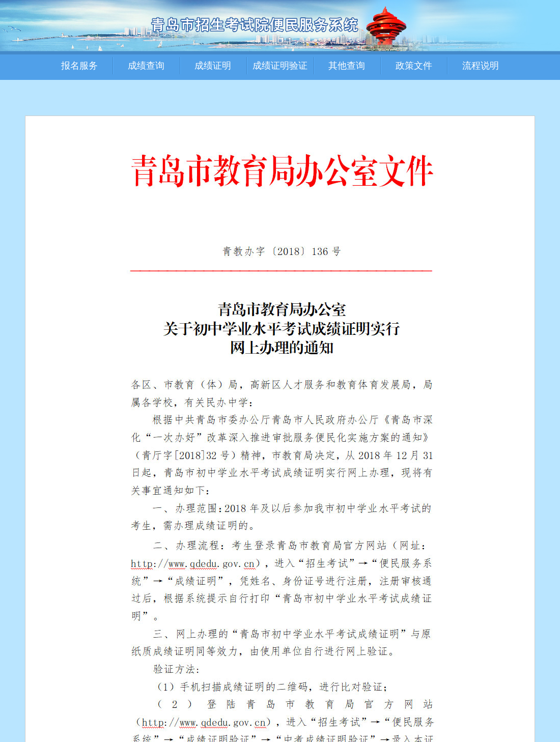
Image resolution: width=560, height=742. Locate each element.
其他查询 (347, 66)
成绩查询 (146, 66)
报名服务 (79, 66)
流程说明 (481, 66)
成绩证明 (213, 66)
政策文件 (414, 66)
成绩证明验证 (280, 66)
